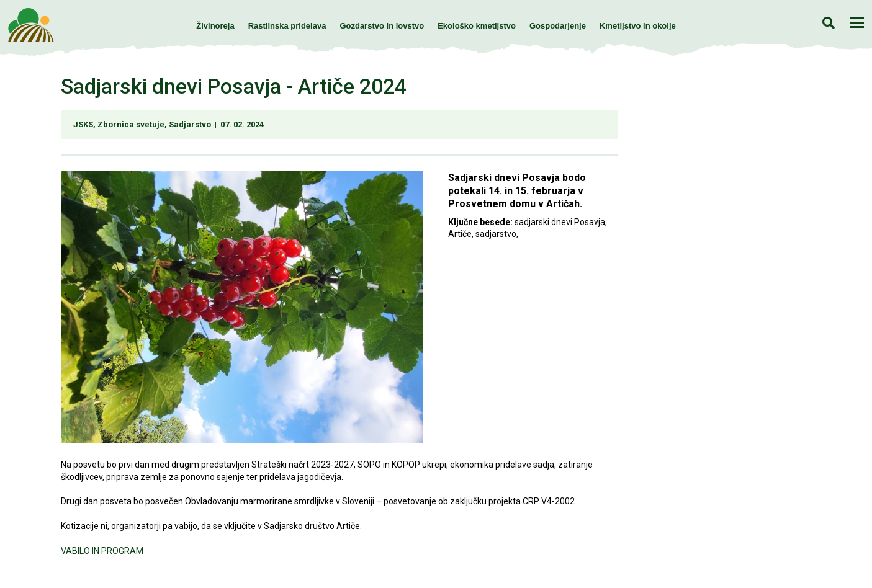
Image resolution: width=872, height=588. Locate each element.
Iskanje (828, 23)
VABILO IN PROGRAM (102, 551)
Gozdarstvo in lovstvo (382, 26)
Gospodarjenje (558, 26)
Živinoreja (215, 26)
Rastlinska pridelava (287, 26)
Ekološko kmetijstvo (477, 26)
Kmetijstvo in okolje (638, 26)
